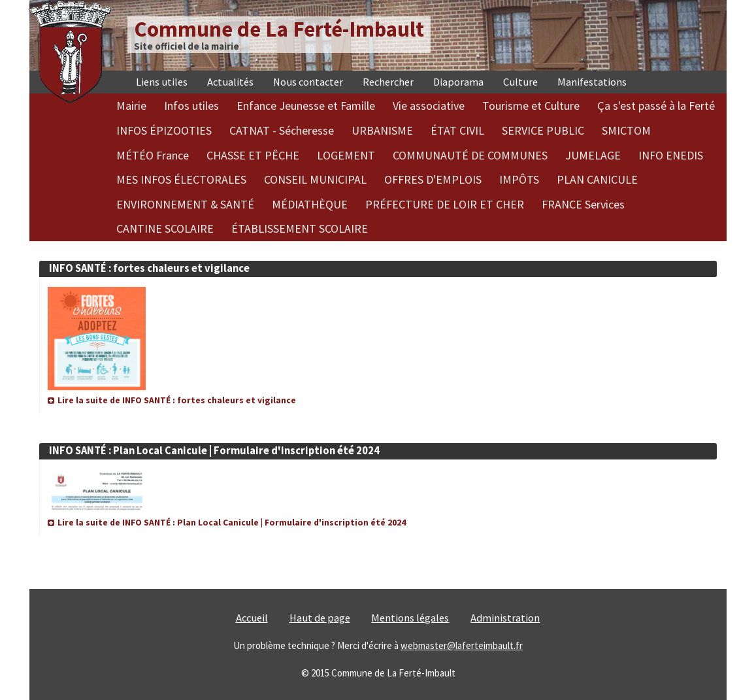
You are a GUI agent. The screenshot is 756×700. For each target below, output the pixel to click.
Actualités (230, 82)
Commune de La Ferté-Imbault (279, 29)
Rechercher (388, 82)
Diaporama (458, 82)
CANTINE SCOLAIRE (165, 228)
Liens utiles (162, 82)
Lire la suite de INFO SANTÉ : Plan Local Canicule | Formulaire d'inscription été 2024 (232, 523)
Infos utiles (191, 106)
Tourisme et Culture (531, 106)
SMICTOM (626, 130)
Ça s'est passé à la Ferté (656, 106)
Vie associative (429, 106)
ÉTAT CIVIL (457, 130)
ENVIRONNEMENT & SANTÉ (185, 204)
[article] (378, 327)
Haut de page (320, 618)
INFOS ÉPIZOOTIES (164, 130)
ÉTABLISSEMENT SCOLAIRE (300, 228)
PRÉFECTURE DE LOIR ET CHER (445, 204)
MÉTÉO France (153, 155)
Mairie (131, 106)
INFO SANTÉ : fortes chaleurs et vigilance (149, 268)
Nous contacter (308, 82)
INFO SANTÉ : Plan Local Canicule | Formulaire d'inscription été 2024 (214, 451)
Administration (505, 618)
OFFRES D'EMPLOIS (433, 179)
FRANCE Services (583, 204)
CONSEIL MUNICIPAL (315, 179)
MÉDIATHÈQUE (310, 204)
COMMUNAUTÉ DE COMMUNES (470, 155)
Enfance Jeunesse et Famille (306, 106)
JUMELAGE (593, 155)
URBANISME (382, 130)
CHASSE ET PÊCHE (253, 155)
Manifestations (592, 82)
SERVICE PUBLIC (543, 130)
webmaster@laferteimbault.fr (462, 645)
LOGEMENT (346, 155)
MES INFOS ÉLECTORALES (181, 179)
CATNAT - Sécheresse (282, 130)
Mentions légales (410, 618)
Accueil (252, 618)
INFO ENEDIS (671, 155)
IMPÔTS (519, 179)
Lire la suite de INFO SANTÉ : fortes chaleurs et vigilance (177, 400)
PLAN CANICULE (597, 179)
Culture (520, 82)
